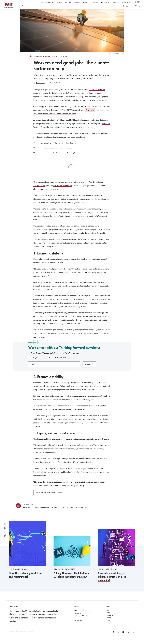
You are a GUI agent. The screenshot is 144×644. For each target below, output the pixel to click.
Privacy (108, 624)
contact (126, 8)
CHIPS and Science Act (63, 190)
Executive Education (110, 2)
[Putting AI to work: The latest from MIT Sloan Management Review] (72, 562)
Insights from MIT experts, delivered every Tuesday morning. (54, 358)
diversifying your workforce (77, 453)
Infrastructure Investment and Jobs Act (75, 186)
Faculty (87, 2)
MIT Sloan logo (6, 11)
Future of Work (61, 61)
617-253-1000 (78, 625)
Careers (108, 617)
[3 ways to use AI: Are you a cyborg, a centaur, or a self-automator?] (117, 560)
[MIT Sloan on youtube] (123, 638)
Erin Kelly (90, 115)
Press (107, 615)
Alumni (77, 2)
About (96, 2)
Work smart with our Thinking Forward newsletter (64, 352)
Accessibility (109, 619)
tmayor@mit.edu (82, 512)
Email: (32, 369)
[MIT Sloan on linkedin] (133, 637)
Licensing (109, 622)
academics (126, 2)
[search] (136, 8)
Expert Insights (47, 2)
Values (59, 2)
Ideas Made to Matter (42, 61)
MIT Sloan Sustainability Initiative (84, 124)
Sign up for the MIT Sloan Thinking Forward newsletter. (76, 8)
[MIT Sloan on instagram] (128, 637)
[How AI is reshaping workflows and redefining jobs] (27, 554)
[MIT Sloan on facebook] (114, 637)
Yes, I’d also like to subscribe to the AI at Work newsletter (55, 362)
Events (68, 2)
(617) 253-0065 (67, 512)
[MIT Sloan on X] (118, 637)
